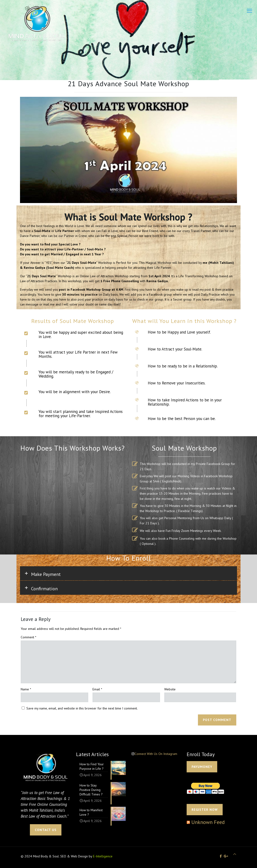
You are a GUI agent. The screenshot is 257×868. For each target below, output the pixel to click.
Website (170, 689)
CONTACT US (46, 830)
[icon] (226, 856)
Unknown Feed (208, 822)
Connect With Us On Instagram (156, 754)
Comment (28, 637)
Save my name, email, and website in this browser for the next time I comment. (82, 708)
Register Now (205, 810)
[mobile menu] (249, 11)
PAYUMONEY (202, 767)
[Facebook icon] (221, 856)
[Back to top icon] (235, 854)
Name (26, 689)
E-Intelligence (103, 856)
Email (97, 689)
